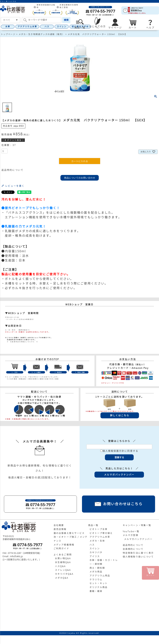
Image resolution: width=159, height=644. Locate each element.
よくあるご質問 (63, 555)
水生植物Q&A (63, 562)
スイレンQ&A (63, 570)
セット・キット (99, 583)
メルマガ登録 (131, 535)
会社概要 (59, 525)
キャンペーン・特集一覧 (137, 525)
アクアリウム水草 (27, 27)
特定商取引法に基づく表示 (138, 553)
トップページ (8, 34)
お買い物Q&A (63, 558)
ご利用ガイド (61, 548)
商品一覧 (93, 525)
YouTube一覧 (131, 531)
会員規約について (133, 549)
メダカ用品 (96, 572)
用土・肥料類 (97, 568)
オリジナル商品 (99, 587)
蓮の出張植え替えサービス (69, 533)
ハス (47, 27)
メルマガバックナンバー (138, 539)
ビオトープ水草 (99, 529)
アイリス (95, 556)
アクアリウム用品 (100, 576)
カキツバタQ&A (64, 574)
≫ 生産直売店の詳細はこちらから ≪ (22, 342)
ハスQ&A (60, 566)
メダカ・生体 (97, 541)
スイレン (62, 27)
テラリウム (96, 579)
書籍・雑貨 (96, 591)
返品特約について (12, 170)
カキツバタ (96, 552)
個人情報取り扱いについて (138, 557)
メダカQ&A (62, 578)
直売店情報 (60, 529)
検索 (66, 20)
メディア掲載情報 (64, 545)
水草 (8, 27)
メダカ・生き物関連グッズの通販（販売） (42, 34)
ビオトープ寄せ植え (101, 533)
